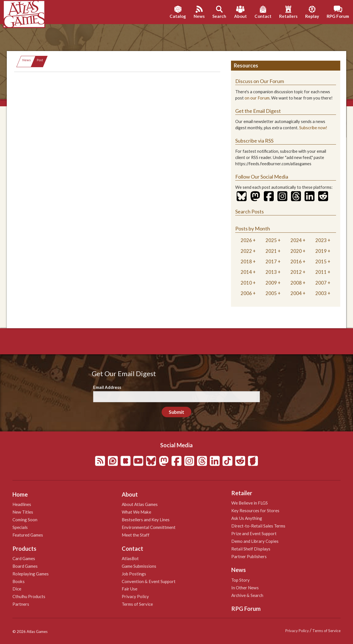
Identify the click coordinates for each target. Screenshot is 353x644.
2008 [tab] (296, 283)
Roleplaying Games (31, 574)
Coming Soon (25, 520)
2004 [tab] (296, 293)
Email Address (107, 387)
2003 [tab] (321, 293)
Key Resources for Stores (255, 510)
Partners (21, 604)
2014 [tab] (246, 272)
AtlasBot (130, 558)
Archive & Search (247, 595)
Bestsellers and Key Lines (146, 520)
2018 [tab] (246, 261)
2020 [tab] (296, 251)
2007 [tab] (321, 283)
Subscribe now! (313, 128)
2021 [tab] (271, 251)
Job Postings (134, 574)
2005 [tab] (271, 293)
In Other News (245, 588)
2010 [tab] (246, 283)
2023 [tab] (321, 240)
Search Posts (250, 211)
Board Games (25, 566)
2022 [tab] (246, 251)
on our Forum (257, 98)
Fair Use (130, 589)
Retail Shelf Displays (251, 549)
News (27, 60)
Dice (17, 589)
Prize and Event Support (254, 533)
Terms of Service (137, 604)
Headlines (22, 504)
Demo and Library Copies (255, 541)
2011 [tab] (321, 272)
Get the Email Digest (258, 111)
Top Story (240, 580)
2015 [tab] (321, 261)
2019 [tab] (321, 251)
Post (40, 60)
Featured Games (28, 535)
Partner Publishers (249, 556)
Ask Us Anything (247, 518)
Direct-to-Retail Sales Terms (258, 526)
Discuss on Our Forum (260, 81)
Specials (20, 527)
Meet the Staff (136, 535)
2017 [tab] (271, 261)
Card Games (24, 558)
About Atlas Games (140, 504)
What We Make (136, 512)
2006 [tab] (246, 293)
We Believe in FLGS (250, 503)
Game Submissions (139, 566)
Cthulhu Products (29, 596)
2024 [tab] (296, 240)
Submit (176, 412)
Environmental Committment (149, 527)
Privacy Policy (135, 596)
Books (19, 581)
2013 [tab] (271, 272)
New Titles (23, 512)
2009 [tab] (271, 283)
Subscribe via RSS (254, 141)
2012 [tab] (296, 272)
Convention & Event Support (149, 581)
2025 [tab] (271, 240)
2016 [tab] (296, 261)
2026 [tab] (246, 240)
